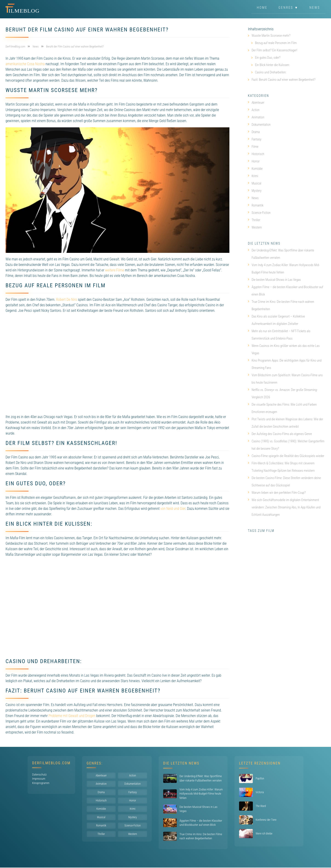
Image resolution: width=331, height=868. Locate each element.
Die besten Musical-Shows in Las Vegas (274, 280)
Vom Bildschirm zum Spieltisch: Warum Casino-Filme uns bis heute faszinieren (285, 379)
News (315, 8)
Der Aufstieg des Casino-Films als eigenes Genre (280, 434)
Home (262, 8)
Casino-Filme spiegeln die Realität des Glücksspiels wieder (286, 456)
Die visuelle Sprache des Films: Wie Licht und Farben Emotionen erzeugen (282, 408)
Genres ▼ (289, 8)
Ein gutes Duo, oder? (268, 58)
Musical (254, 183)
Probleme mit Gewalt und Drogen (72, 716)
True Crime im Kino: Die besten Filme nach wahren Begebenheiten (281, 305)
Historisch (256, 154)
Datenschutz (39, 775)
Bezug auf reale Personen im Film (276, 43)
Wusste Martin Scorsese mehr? (271, 36)
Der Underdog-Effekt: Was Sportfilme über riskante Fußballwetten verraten (281, 254)
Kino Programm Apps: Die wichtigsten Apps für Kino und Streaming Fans (285, 364)
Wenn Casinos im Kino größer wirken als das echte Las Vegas (284, 349)
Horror (254, 161)
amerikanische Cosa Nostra (25, 64)
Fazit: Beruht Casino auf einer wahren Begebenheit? (283, 80)
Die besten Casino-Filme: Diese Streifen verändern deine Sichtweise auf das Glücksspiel (284, 482)
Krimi (253, 176)
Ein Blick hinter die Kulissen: (272, 65)
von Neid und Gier (173, 509)
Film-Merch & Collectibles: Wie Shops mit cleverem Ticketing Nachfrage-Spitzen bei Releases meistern (281, 467)
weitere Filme (115, 270)
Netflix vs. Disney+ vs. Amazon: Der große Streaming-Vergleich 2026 (283, 394)
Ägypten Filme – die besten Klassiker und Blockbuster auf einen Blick (285, 291)
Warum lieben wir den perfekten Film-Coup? (277, 493)
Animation (256, 117)
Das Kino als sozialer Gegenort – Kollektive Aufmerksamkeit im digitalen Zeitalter (276, 320)
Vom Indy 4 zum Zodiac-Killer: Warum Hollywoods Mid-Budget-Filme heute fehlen (284, 269)
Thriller (254, 220)
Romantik (256, 205)
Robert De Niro (67, 300)
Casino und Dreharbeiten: (271, 72)
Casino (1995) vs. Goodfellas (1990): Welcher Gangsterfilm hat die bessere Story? (286, 445)
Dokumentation (259, 125)
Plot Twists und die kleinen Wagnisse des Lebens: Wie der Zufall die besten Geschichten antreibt (285, 423)
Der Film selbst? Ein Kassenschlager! (274, 50)
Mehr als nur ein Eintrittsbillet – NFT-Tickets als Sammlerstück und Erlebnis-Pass (279, 335)
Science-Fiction (259, 213)
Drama (254, 132)
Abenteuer (256, 103)
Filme (253, 147)
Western (255, 227)
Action (254, 110)
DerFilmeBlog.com (51, 763)
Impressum (39, 779)
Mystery (255, 191)
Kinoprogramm (41, 783)
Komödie (255, 169)
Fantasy (255, 139)
